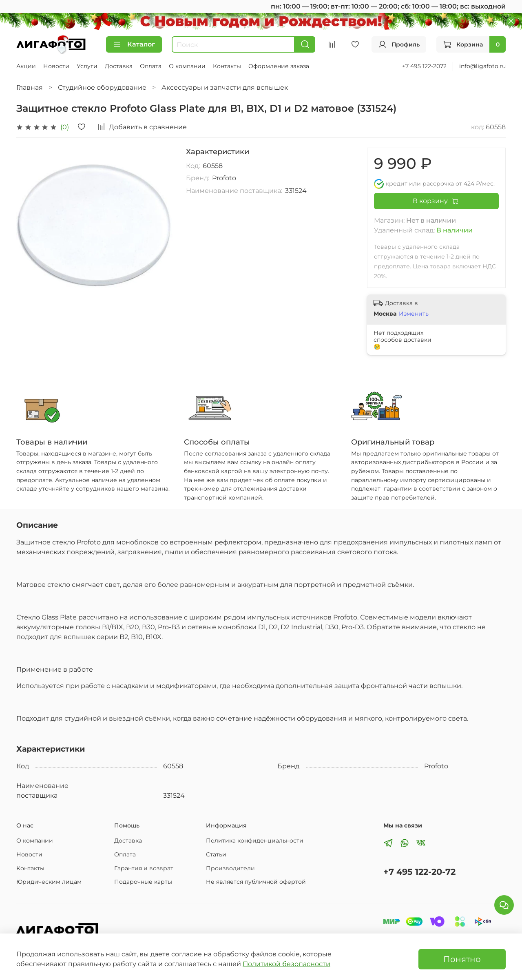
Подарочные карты (143, 882)
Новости (56, 66)
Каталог (134, 44)
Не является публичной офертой (256, 882)
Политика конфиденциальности (255, 841)
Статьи (216, 854)
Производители (230, 868)
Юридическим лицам (49, 882)
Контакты (227, 66)
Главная (30, 87)
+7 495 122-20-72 (419, 872)
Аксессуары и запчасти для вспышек (225, 87)
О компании (187, 66)
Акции (26, 66)
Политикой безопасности (286, 964)
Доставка (119, 66)
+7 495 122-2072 (424, 66)
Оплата (151, 66)
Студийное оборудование (102, 87)
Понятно (462, 959)
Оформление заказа (279, 66)
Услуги (87, 66)
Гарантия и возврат (144, 868)
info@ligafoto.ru (482, 66)
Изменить (414, 314)
